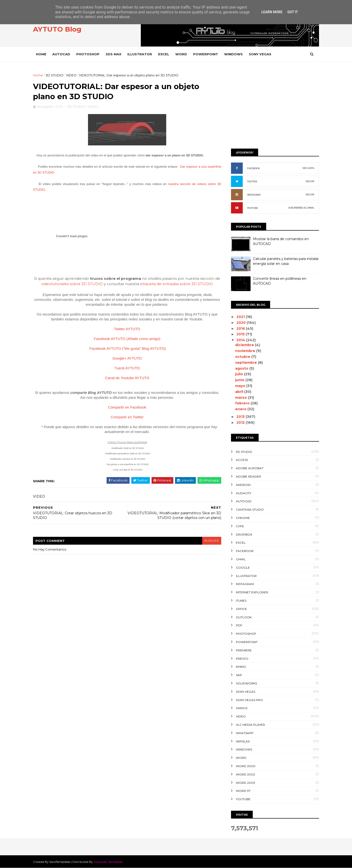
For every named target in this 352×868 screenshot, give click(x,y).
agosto (242, 368)
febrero (243, 403)
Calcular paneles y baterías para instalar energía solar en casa (286, 261)
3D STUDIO (55, 75)
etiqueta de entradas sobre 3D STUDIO (176, 284)
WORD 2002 (245, 774)
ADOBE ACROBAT (250, 468)
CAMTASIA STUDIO (250, 510)
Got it (292, 12)
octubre (243, 357)
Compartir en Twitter (127, 417)
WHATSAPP (245, 733)
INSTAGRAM (254, 195)
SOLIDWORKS (246, 683)
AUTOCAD (61, 54)
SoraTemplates (60, 862)
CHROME (243, 518)
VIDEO (71, 75)
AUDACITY (244, 493)
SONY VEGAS (260, 54)
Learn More (272, 12)
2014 (241, 340)
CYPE (240, 526)
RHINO (241, 667)
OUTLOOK (244, 617)
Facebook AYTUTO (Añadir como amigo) (127, 339)
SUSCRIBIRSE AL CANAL (301, 208)
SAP (239, 675)
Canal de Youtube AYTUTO (127, 378)
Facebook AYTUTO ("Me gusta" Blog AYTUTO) (128, 348)
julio (240, 374)
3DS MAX (113, 54)
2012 (241, 422)
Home (41, 54)
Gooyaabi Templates (108, 862)
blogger (212, 541)
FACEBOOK (253, 168)
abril (240, 392)
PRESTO (242, 659)
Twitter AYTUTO (127, 329)
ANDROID (243, 485)
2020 (242, 323)
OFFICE (241, 609)
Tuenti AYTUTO (127, 368)
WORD (181, 54)
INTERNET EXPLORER (252, 592)
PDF (239, 625)
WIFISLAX (243, 741)
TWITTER (252, 182)
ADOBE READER (248, 476)
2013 (241, 417)
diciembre (245, 345)
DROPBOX (244, 534)
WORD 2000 (246, 766)
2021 (241, 317)
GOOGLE (243, 568)
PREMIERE (244, 650)
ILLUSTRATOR (140, 54)
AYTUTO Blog (57, 29)
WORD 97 (243, 791)
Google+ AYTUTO (127, 358)
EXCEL (164, 54)
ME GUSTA (308, 168)
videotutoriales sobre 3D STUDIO (72, 284)
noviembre (246, 351)
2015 (241, 334)
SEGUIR (310, 181)
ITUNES (241, 601)
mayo (241, 386)
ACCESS (242, 460)
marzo (242, 398)
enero (241, 409)
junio (240, 380)
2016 (241, 328)
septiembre (247, 363)
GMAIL (241, 559)
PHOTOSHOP (88, 54)
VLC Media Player (250, 725)
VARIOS (242, 708)
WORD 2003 (245, 783)
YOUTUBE (253, 208)
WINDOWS (233, 54)
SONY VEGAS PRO (249, 700)
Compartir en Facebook (127, 407)
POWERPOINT (206, 54)
